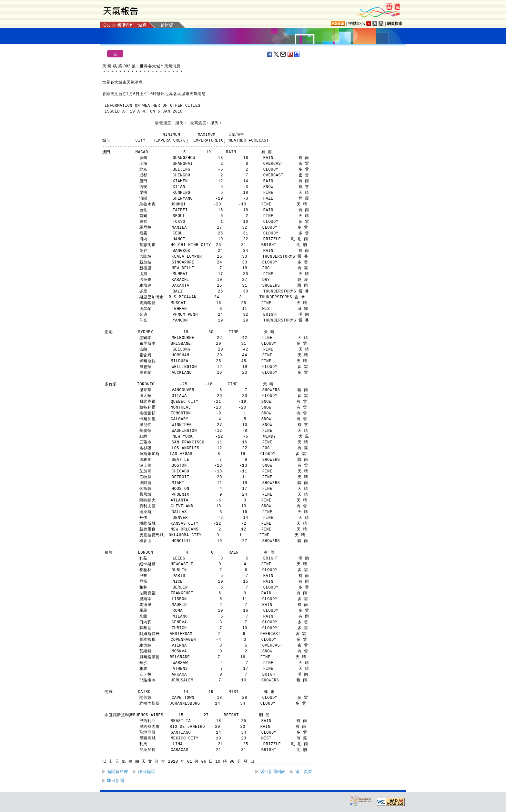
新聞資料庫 (118, 772)
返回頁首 (304, 772)
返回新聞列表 (273, 772)
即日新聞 (116, 781)
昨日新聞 (146, 772)
